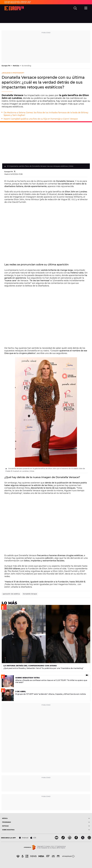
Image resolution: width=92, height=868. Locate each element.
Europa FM (6, 66)
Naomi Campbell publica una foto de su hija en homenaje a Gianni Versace (41, 119)
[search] (75, 8)
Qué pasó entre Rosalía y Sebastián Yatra (18, 1)
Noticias (16, 66)
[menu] (86, 8)
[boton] (68, 818)
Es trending (26, 66)
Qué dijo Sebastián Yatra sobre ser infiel (17, 3)
